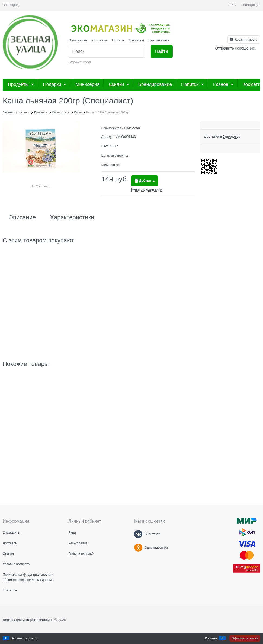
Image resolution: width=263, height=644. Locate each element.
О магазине (78, 40)
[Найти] (162, 52)
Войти (232, 5)
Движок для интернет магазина (28, 620)
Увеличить (43, 186)
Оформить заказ (245, 638)
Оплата (118, 40)
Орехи (87, 62)
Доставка (100, 40)
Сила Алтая (132, 128)
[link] (231, 136)
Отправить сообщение (235, 48)
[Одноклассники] (138, 548)
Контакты (136, 40)
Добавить (147, 181)
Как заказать (159, 40)
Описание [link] (22, 217)
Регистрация (251, 5)
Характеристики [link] (72, 217)
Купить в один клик (147, 189)
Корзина (211, 638)
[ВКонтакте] (138, 534)
